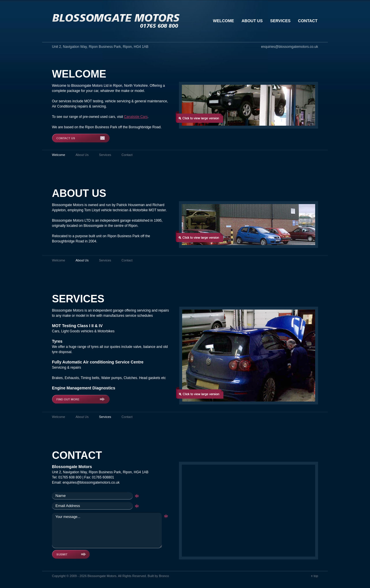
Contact (127, 155)
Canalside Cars (136, 117)
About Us (82, 155)
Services (105, 155)
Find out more (81, 399)
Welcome (59, 260)
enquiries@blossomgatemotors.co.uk (91, 483)
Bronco (164, 576)
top (316, 576)
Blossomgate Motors (116, 21)
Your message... (107, 530)
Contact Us (81, 138)
